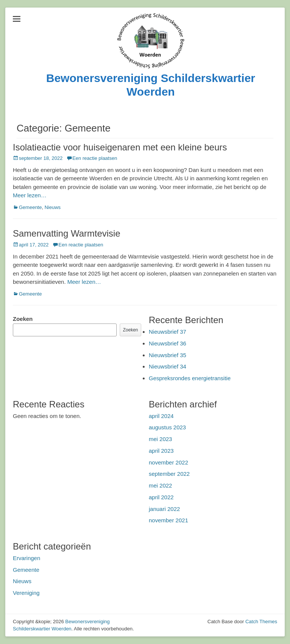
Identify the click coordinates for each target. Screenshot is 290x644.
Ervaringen (27, 558)
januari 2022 (164, 509)
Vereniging (26, 593)
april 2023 (161, 451)
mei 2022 (160, 485)
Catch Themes (261, 622)
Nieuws (53, 207)
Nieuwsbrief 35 (167, 355)
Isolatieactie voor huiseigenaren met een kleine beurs (120, 147)
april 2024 (161, 416)
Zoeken (23, 319)
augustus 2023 (167, 427)
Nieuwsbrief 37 (167, 332)
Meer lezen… (30, 195)
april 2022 (161, 497)
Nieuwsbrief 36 (167, 343)
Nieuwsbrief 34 (167, 366)
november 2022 (168, 462)
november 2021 (168, 520)
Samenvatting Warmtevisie (67, 233)
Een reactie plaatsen (95, 158)
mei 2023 (160, 439)
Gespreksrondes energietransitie (190, 378)
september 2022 (169, 474)
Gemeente (30, 207)
